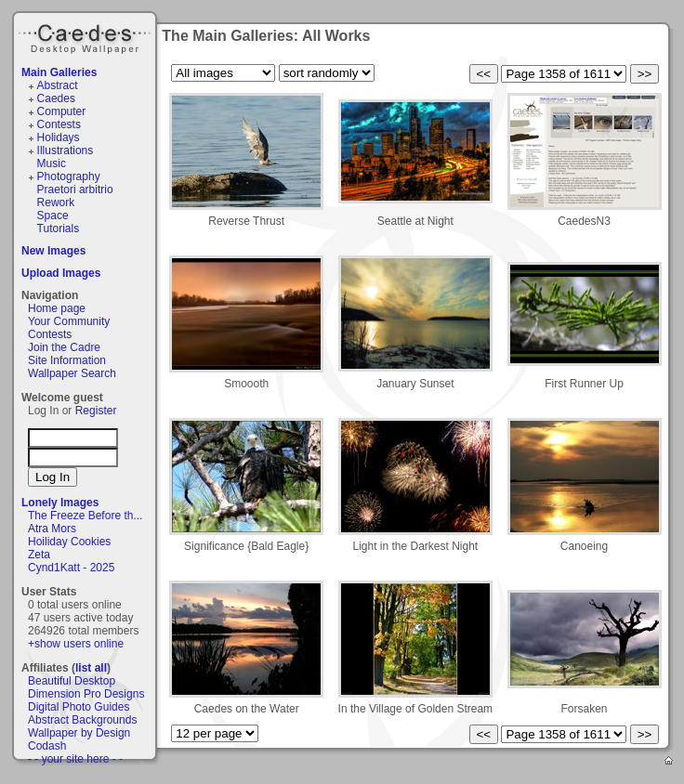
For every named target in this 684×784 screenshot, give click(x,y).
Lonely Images (60, 503)
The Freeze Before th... (85, 516)
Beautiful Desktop (72, 681)
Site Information (67, 360)
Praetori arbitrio (75, 189)
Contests (59, 124)
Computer (62, 111)
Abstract (58, 85)
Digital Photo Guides (79, 707)
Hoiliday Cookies (69, 542)
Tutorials (59, 229)
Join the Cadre (64, 347)
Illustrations (66, 150)
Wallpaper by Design (79, 733)
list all (91, 668)
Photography (69, 176)
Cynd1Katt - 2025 (71, 568)
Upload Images (61, 273)
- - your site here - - (75, 759)
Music (52, 163)
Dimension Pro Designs (86, 694)
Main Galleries (59, 72)
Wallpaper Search (72, 373)
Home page (57, 308)
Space (53, 216)
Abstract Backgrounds (82, 720)
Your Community (69, 321)
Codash (47, 746)
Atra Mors (52, 529)
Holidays (59, 137)
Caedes (86, 36)
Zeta (39, 555)
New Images (53, 251)
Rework (56, 203)
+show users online (76, 644)
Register (96, 411)
